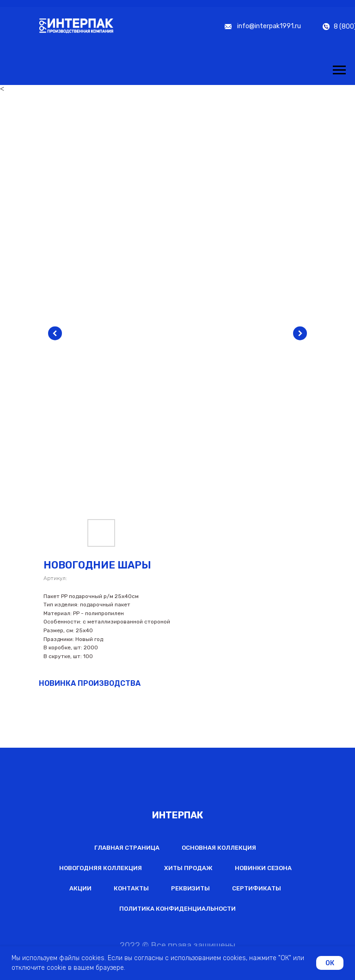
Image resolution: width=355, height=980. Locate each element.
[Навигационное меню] (339, 70)
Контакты (131, 888)
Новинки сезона (263, 868)
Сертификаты (257, 888)
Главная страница (127, 848)
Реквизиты (190, 888)
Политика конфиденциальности (177, 909)
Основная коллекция (219, 848)
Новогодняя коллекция (101, 868)
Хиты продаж (188, 868)
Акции (80, 888)
